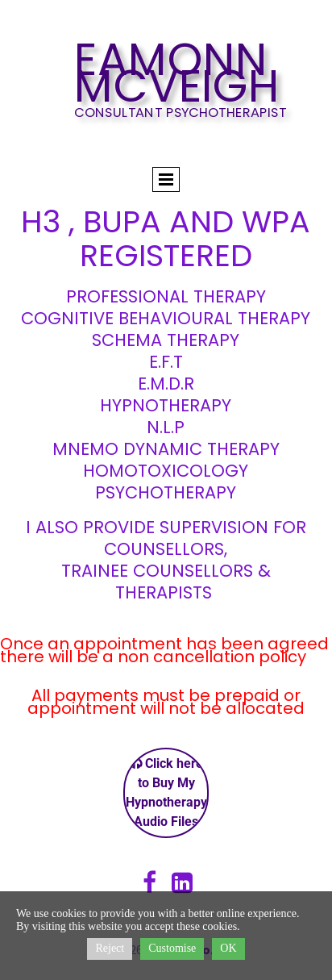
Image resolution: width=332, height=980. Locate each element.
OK (228, 948)
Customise (172, 948)
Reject (110, 948)
